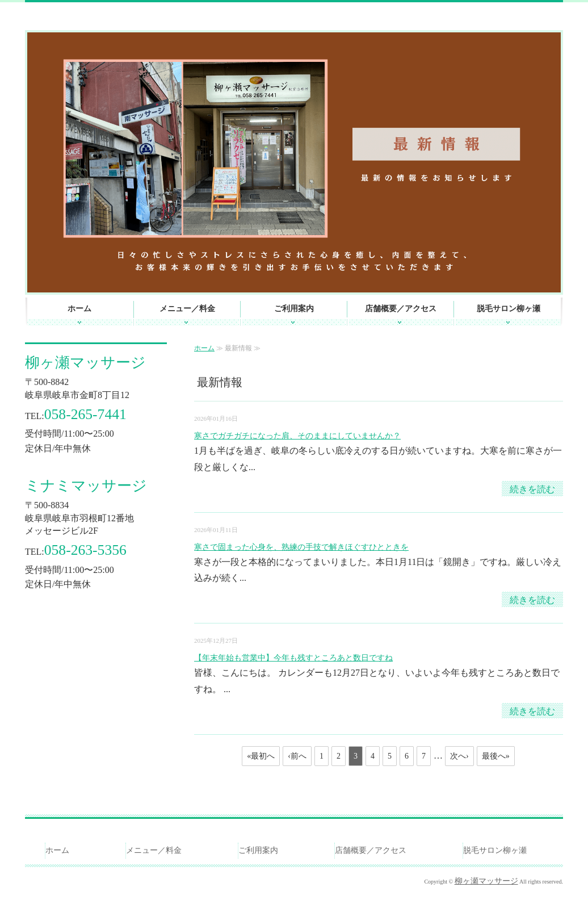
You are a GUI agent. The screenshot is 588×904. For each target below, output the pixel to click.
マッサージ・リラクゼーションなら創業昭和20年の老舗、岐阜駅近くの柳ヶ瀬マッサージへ (153, 13)
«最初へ (261, 756)
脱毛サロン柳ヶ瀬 (509, 309)
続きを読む (532, 489)
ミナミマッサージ (86, 486)
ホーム (79, 309)
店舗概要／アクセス (401, 309)
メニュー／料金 (187, 309)
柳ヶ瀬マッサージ (85, 363)
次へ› (459, 756)
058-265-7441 (85, 414)
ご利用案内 (294, 309)
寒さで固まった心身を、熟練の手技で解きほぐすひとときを (301, 547)
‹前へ (297, 756)
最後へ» (496, 756)
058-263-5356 (85, 550)
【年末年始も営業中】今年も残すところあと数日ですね (293, 658)
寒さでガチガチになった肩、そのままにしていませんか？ (297, 436)
